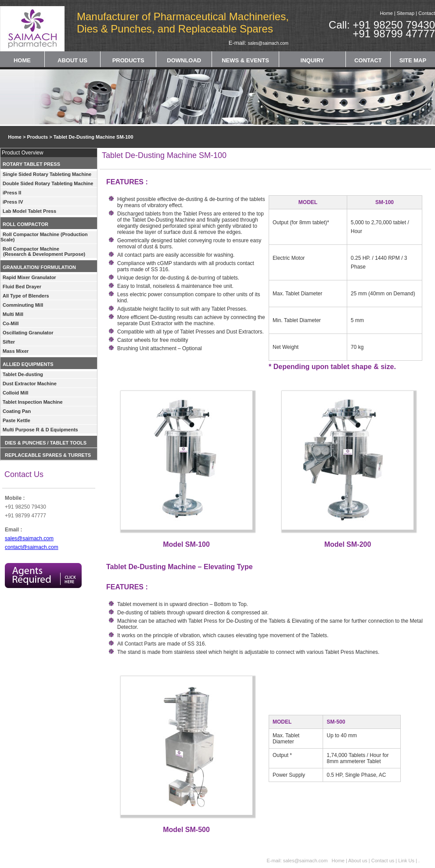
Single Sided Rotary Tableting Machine (47, 174)
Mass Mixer (16, 351)
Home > (13, 137)
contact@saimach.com (32, 547)
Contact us (384, 861)
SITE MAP (413, 60)
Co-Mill (11, 323)
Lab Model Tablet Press (29, 211)
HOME (22, 60)
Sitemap (406, 13)
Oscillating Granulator (28, 333)
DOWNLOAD (184, 60)
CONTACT (368, 60)
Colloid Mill (16, 393)
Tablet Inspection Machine (33, 402)
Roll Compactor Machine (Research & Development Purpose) (43, 251)
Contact (427, 13)
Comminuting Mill (23, 305)
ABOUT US (72, 60)
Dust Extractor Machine (30, 384)
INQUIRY (313, 60)
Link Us (406, 861)
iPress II (12, 193)
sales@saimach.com (268, 43)
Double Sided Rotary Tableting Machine (48, 183)
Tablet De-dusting (23, 374)
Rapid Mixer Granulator (29, 277)
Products (37, 137)
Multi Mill (13, 314)
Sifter (9, 342)
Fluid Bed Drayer (22, 287)
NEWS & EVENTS (245, 60)
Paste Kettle (16, 420)
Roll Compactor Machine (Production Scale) (44, 237)
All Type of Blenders (26, 296)
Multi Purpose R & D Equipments (40, 430)
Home (386, 13)
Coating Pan (17, 411)
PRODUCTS (128, 60)
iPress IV (13, 202)
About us (358, 861)
